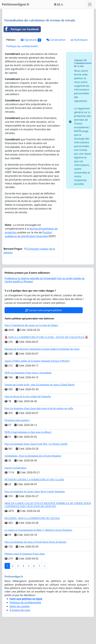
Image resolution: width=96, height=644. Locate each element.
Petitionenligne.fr (16, 4)
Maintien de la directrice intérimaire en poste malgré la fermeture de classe (42, 349)
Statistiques (79, 40)
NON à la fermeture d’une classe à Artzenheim (28, 373)
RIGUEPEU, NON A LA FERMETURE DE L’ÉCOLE (32, 518)
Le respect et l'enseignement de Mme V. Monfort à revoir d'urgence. (39, 530)
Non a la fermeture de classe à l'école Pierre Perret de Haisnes (35, 542)
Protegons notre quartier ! (17, 420)
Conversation (56, 40)
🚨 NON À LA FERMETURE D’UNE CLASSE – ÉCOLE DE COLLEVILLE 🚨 (46, 337)
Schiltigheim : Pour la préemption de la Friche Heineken (33, 456)
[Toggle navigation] (90, 4)
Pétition (11, 40)
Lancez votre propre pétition (44, 310)
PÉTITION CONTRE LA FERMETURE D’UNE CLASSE (34, 480)
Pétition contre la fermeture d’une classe (25, 554)
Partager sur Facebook (21, 29)
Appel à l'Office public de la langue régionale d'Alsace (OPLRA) (37, 361)
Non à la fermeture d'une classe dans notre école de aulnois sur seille (39, 408)
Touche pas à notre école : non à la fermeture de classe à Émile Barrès (40, 385)
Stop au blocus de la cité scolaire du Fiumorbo (28, 396)
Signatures (31, 40)
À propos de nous (20, 610)
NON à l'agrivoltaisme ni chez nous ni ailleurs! (28, 432)
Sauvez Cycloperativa (15, 468)
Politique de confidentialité (22, 46)
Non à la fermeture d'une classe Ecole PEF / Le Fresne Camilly (36, 444)
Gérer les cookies (20, 606)
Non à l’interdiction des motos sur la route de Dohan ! (32, 325)
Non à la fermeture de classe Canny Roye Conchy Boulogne (35, 491)
